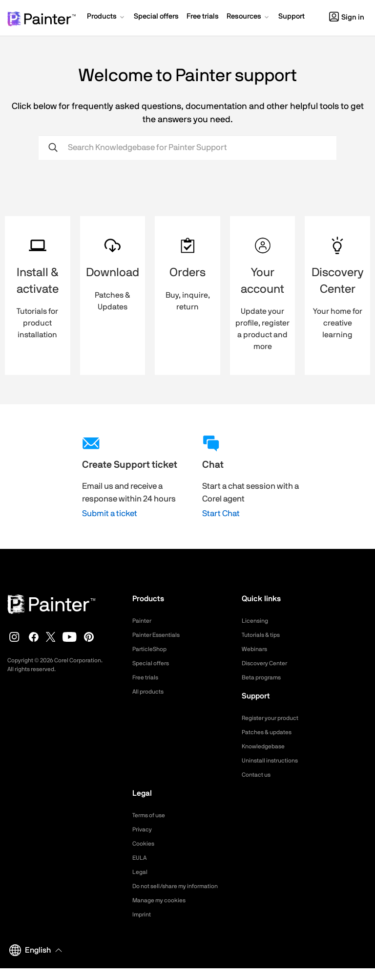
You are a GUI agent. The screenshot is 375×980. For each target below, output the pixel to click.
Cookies (145, 844)
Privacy (144, 829)
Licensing (257, 621)
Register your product (275, 718)
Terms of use (152, 815)
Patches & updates (271, 732)
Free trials (148, 677)
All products (151, 692)
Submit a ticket (110, 513)
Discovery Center (268, 663)
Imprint (143, 926)
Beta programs (265, 677)
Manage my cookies (163, 912)
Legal (141, 872)
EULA (141, 858)
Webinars (256, 649)
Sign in (347, 17)
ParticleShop (152, 649)
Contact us (259, 775)
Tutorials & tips (264, 635)
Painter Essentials (160, 635)
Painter (143, 621)
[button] (106, 18)
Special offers (154, 663)
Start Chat (221, 513)
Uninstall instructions (274, 761)
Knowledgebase (266, 746)
